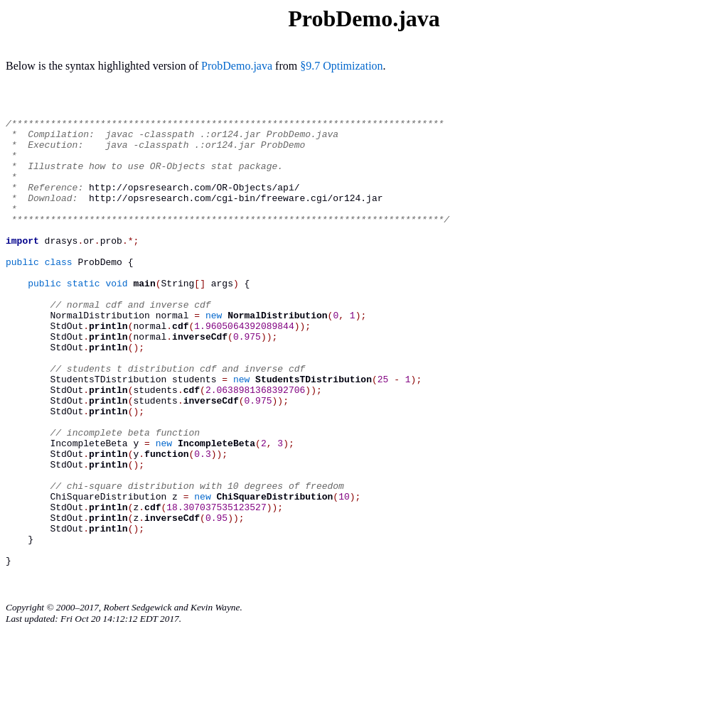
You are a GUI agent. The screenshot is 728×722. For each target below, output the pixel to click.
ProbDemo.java (237, 66)
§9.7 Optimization (341, 66)
